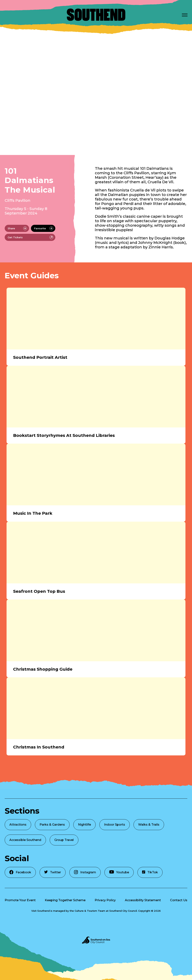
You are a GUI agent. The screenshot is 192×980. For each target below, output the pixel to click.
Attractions (18, 825)
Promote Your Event (20, 900)
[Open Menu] (185, 15)
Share (17, 228)
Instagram (85, 872)
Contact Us (179, 900)
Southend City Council (123, 911)
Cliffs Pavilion (18, 200)
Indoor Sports (115, 825)
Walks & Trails (149, 825)
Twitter (53, 872)
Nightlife (84, 825)
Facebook (20, 872)
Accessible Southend (25, 840)
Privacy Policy (105, 900)
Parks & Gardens (52, 825)
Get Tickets (30, 237)
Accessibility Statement (143, 900)
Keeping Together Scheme (65, 900)
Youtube (119, 872)
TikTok (150, 872)
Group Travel (64, 840)
